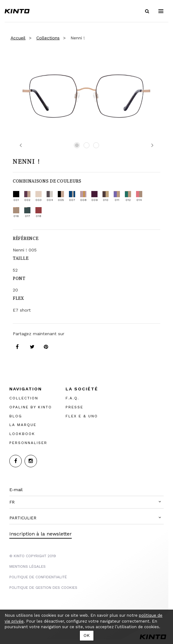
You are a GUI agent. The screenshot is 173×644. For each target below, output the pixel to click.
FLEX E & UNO (82, 416)
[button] (86, 502)
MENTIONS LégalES (27, 566)
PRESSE (74, 407)
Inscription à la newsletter (41, 534)
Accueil (18, 38)
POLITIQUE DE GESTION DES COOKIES (43, 588)
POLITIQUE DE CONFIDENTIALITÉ (38, 577)
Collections (48, 38)
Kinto (17, 11)
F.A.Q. (72, 398)
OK (87, 635)
